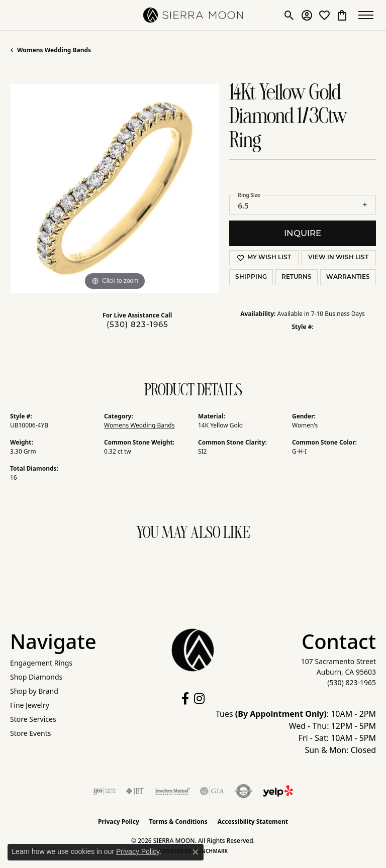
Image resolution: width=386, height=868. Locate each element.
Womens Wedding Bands (54, 50)
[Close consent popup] (196, 852)
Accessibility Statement (253, 822)
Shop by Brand (34, 691)
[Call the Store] (352, 682)
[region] (115, 188)
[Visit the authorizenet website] (244, 791)
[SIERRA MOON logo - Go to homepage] (193, 15)
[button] (287, 15)
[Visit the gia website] (212, 791)
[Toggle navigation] (366, 15)
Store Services (33, 719)
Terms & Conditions (178, 822)
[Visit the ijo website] (104, 791)
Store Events (30, 733)
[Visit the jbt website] (135, 791)
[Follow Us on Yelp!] (278, 791)
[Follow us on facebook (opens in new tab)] (185, 699)
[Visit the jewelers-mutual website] (172, 791)
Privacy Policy (119, 822)
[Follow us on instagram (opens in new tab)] (199, 699)
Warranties (348, 277)
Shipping (251, 277)
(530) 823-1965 (137, 324)
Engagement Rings (41, 663)
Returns (297, 277)
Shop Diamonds (36, 677)
